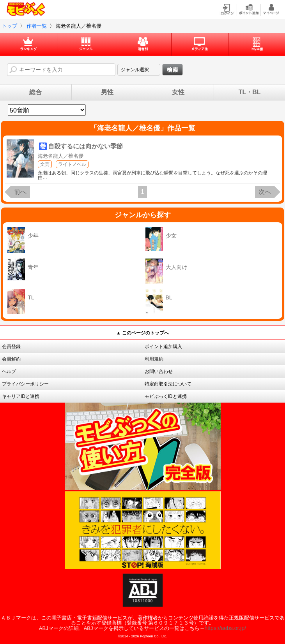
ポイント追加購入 (163, 347)
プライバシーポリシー (25, 384)
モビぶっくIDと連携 (166, 396)
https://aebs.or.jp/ (226, 628)
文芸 (45, 164)
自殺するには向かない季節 (85, 146)
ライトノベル (72, 164)
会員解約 (11, 359)
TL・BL (250, 92)
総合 (35, 92)
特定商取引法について (168, 384)
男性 (107, 92)
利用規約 (154, 359)
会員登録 (11, 347)
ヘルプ (9, 371)
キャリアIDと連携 (21, 396)
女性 (178, 92)
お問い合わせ (159, 371)
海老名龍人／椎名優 (61, 156)
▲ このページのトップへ (142, 333)
